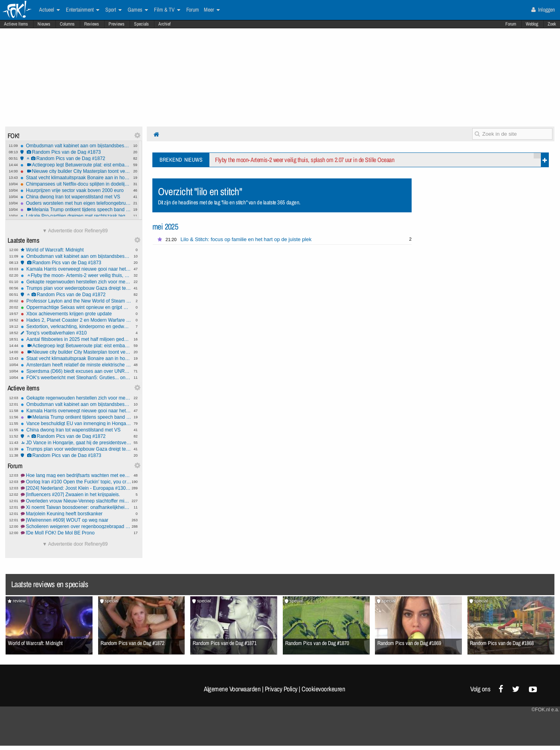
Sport (113, 10)
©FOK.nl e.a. (545, 710)
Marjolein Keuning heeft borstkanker (76, 514)
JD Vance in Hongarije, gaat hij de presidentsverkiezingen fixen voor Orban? (76, 443)
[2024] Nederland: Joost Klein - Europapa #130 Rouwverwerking (76, 488)
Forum (511, 24)
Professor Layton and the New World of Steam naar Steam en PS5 (76, 301)
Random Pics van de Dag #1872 (76, 158)
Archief (165, 24)
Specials (141, 24)
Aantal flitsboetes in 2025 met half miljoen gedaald (76, 339)
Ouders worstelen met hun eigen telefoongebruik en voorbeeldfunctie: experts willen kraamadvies (76, 203)
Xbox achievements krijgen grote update (76, 314)
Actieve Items (16, 24)
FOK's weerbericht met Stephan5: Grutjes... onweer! (76, 378)
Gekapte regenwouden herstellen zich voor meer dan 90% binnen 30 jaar (76, 282)
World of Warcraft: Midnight (76, 250)
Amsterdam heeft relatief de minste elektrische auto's (76, 365)
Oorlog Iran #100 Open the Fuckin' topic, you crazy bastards (76, 482)
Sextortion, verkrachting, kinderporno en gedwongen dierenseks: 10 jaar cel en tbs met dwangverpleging (76, 327)
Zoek (552, 24)
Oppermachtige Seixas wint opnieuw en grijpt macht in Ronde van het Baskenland (76, 307)
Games (138, 10)
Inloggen (543, 10)
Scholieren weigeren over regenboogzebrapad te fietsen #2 (76, 526)
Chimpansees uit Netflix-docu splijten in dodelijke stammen (76, 184)
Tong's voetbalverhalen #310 (76, 333)
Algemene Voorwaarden (232, 689)
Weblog (532, 24)
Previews (116, 24)
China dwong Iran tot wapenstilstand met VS (76, 197)
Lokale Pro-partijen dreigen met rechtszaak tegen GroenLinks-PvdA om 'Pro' (76, 216)
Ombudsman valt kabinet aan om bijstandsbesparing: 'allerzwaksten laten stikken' (76, 146)
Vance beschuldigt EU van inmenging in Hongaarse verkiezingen (76, 423)
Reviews (92, 24)
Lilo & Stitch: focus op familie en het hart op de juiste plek (246, 239)
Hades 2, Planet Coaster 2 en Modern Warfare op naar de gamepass (76, 320)
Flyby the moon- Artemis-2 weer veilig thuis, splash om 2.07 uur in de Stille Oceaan (76, 275)
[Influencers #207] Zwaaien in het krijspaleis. (76, 495)
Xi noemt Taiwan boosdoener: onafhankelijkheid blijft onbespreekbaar (76, 507)
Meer (212, 10)
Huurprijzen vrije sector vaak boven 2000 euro (76, 190)
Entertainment (83, 10)
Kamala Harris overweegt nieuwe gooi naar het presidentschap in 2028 (76, 269)
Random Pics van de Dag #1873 (76, 152)
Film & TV (167, 10)
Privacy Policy (281, 689)
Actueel (49, 10)
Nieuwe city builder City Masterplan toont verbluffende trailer (76, 171)
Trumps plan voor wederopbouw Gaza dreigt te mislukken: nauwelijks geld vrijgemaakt (76, 288)
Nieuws (44, 24)
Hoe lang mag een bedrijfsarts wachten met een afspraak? (76, 475)
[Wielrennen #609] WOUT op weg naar (76, 520)
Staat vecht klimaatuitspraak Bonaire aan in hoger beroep (76, 178)
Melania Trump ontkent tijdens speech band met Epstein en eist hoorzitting (76, 210)
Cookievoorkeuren (323, 689)
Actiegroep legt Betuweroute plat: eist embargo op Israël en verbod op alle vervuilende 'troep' (76, 165)
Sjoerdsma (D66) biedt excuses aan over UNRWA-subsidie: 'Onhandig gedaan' (76, 371)
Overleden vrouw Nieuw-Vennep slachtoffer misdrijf (76, 501)
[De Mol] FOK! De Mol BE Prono (76, 533)
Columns (67, 24)
